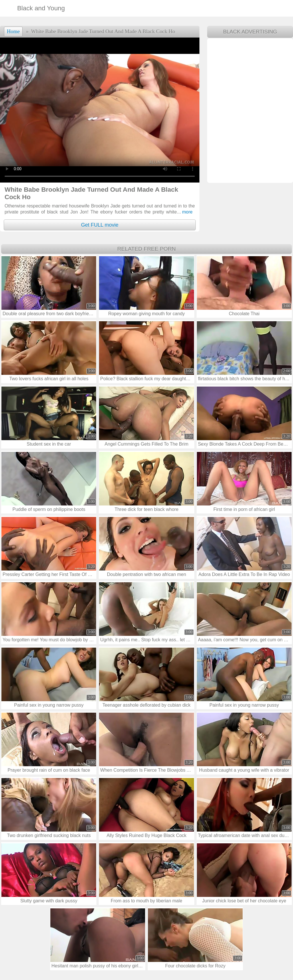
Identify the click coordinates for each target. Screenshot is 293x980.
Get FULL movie (100, 225)
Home (13, 32)
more (185, 212)
